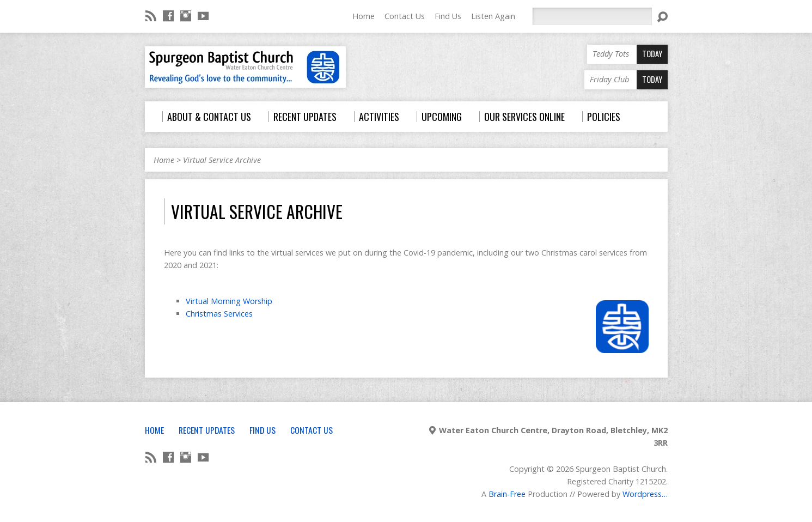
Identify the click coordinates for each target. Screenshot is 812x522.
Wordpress (642, 494)
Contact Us (405, 16)
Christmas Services (219, 314)
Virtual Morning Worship (229, 301)
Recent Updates (207, 430)
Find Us (448, 16)
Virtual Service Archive (222, 160)
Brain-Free (507, 494)
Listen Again (493, 16)
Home (364, 16)
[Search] (592, 16)
